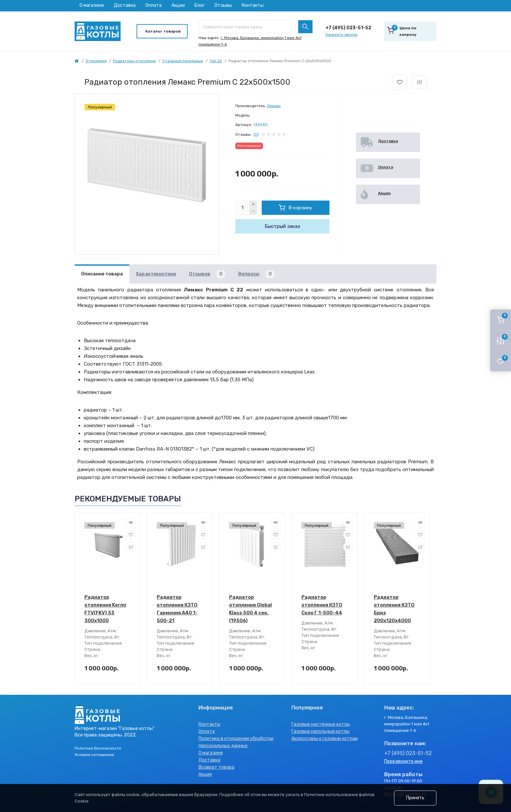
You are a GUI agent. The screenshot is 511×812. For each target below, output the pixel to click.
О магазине (92, 5)
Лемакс (274, 106)
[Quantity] (242, 208)
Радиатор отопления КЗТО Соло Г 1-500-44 (322, 605)
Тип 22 (216, 61)
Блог (200, 5)
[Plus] (253, 204)
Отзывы (223, 5)
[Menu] (162, 31)
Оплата (153, 5)
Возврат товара (216, 767)
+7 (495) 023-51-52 (348, 28)
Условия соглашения (94, 755)
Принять (415, 798)
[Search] (305, 27)
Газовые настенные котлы (321, 724)
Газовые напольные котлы (320, 731)
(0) (256, 134)
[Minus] (253, 212)
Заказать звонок (342, 35)
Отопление (96, 61)
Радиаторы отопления (134, 61)
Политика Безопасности (98, 748)
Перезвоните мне (403, 761)
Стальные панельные (183, 61)
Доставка (125, 5)
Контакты (253, 5)
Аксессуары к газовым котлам (325, 739)
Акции (178, 5)
